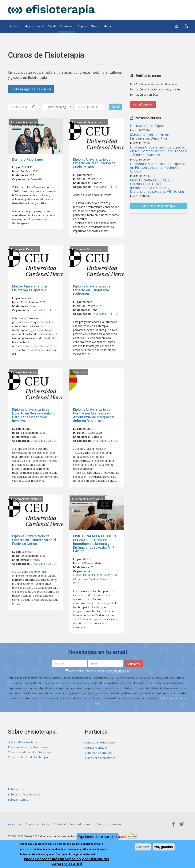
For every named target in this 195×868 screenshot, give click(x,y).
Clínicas (95, 26)
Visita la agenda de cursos (32, 89)
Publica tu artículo (96, 747)
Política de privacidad (109, 824)
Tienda (52, 26)
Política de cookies (81, 824)
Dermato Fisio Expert (28, 159)
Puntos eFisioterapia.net (100, 758)
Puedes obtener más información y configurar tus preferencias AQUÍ (66, 861)
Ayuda (46, 824)
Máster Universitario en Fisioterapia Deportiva (30, 288)
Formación (67, 26)
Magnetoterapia (34, 26)
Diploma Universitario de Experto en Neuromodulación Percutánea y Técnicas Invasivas (35, 415)
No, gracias (164, 847)
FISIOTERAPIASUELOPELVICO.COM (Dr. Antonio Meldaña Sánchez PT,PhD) (95, 579)
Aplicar (116, 107)
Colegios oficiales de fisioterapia (28, 758)
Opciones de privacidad (97, 837)
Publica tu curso (18, 789)
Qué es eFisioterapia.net (23, 742)
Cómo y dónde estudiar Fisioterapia (30, 753)
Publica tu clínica (18, 799)
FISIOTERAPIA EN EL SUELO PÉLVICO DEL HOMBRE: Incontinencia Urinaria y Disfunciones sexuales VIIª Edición (95, 544)
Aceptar (143, 847)
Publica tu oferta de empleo (25, 794)
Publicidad (60, 824)
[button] (186, 26)
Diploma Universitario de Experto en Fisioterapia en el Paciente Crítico (34, 540)
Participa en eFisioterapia (100, 742)
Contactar (32, 824)
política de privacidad (117, 671)
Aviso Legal (15, 824)
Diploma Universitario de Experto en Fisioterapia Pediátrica (92, 290)
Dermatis (36, 179)
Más (107, 26)
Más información (143, 104)
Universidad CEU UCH (105, 187)
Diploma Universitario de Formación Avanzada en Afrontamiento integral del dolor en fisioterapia (94, 415)
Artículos (15, 26)
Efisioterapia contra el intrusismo (28, 747)
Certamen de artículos (99, 753)
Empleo (82, 26)
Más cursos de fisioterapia (159, 206)
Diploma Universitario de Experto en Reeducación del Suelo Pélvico (95, 163)
